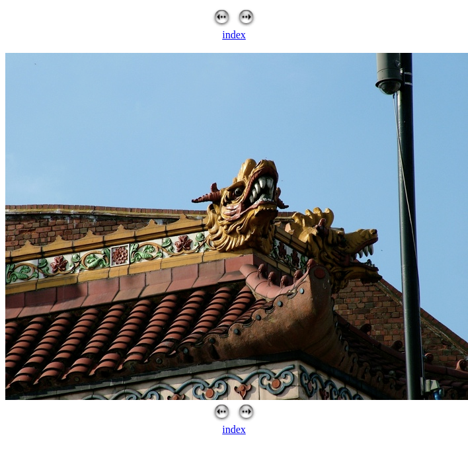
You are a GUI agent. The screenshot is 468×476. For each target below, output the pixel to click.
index (234, 35)
